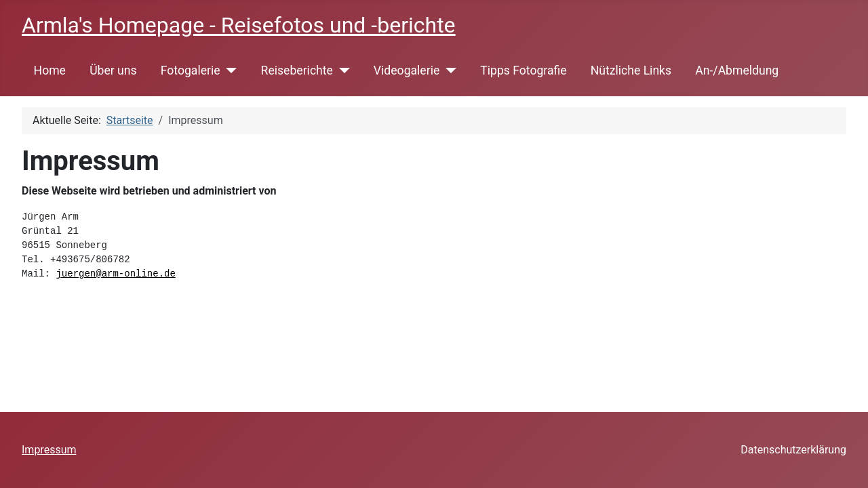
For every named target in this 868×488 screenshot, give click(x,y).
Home (50, 70)
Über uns (113, 70)
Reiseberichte (297, 70)
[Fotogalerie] (229, 70)
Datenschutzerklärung (793, 450)
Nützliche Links (631, 70)
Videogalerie (407, 70)
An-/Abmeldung (737, 70)
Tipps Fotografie (523, 70)
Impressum (49, 450)
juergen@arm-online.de (115, 274)
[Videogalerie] (448, 70)
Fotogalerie (191, 70)
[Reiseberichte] (341, 70)
